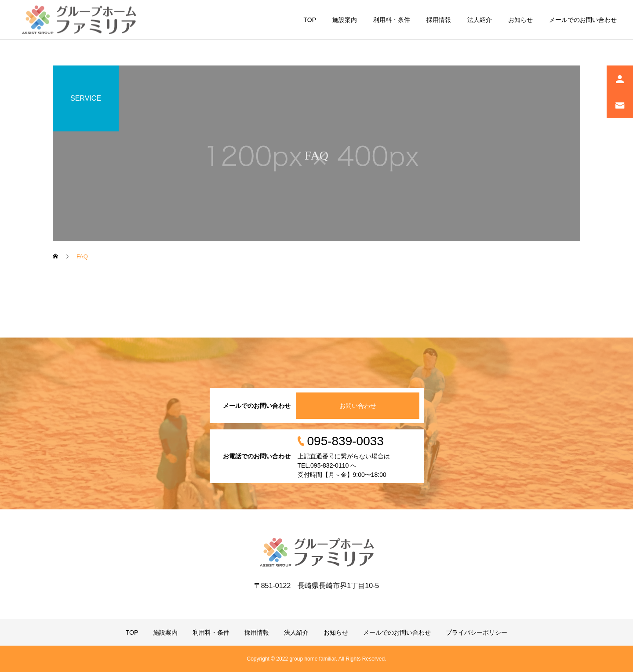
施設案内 (345, 20)
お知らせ (520, 20)
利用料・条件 (392, 20)
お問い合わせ (358, 406)
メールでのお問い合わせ (583, 20)
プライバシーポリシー (477, 632)
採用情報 (439, 20)
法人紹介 (480, 20)
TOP (310, 20)
